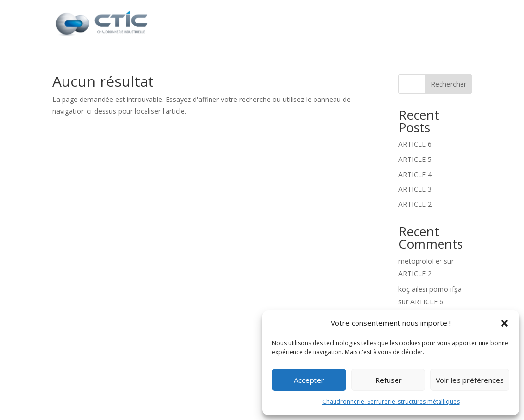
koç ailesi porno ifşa (430, 289)
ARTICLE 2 (415, 204)
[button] (504, 323)
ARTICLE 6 (415, 144)
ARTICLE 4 (415, 174)
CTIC (249, 24)
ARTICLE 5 (415, 159)
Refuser (388, 380)
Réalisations (395, 24)
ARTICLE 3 (415, 189)
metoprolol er (420, 261)
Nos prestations (309, 24)
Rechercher (449, 84)
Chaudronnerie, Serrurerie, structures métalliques (391, 402)
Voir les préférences (470, 380)
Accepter (309, 380)
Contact (453, 24)
